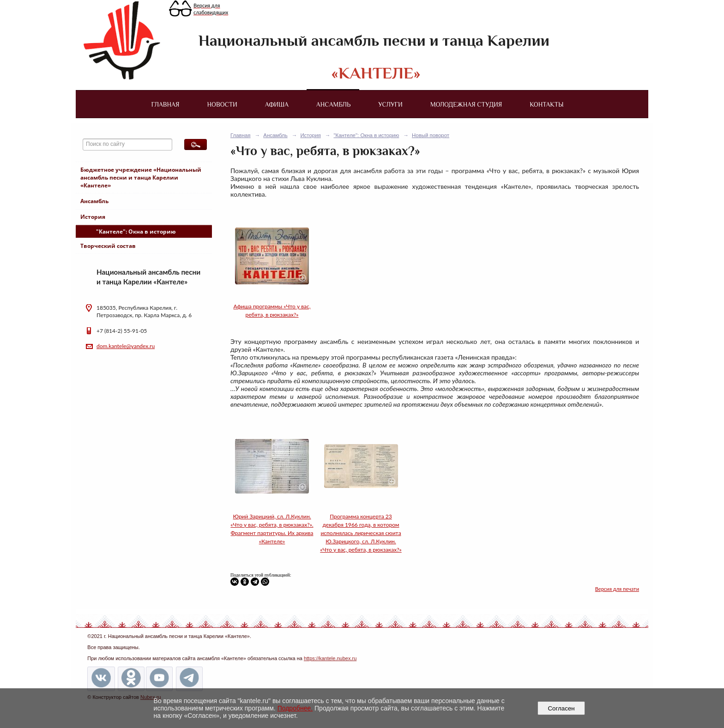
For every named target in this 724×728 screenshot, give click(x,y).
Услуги (390, 104)
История (93, 217)
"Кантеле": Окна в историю (136, 232)
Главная (165, 104)
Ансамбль (333, 104)
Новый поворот (431, 135)
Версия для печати (617, 589)
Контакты (546, 104)
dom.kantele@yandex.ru (126, 346)
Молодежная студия (466, 104)
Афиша (277, 104)
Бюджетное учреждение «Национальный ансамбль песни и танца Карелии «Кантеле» (141, 177)
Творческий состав (108, 246)
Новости (222, 104)
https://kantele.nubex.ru (330, 658)
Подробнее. (295, 708)
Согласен (561, 708)
